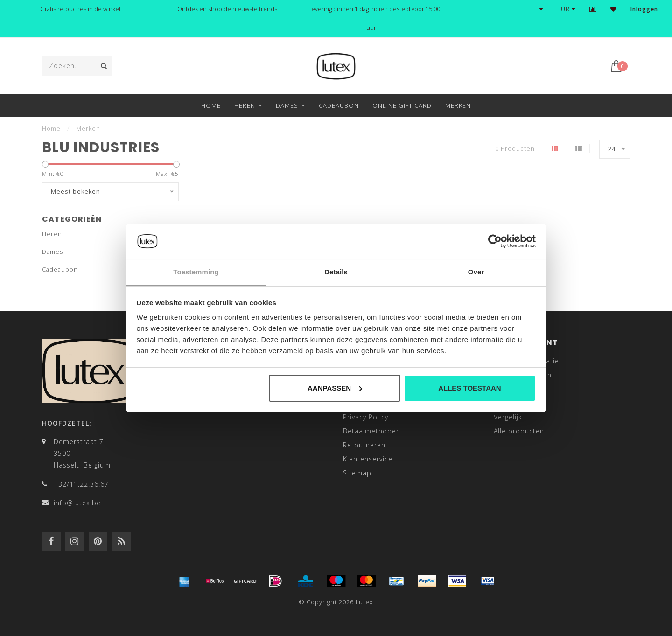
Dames (287, 105)
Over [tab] (476, 272)
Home (211, 105)
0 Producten (515, 149)
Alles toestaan (469, 388)
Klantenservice (368, 459)
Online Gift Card (402, 105)
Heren (245, 105)
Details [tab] (336, 272)
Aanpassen (335, 388)
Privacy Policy (366, 417)
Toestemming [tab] (196, 272)
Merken (458, 105)
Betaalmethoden (372, 431)
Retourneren (364, 445)
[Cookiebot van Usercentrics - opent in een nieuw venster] (495, 241)
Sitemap (357, 473)
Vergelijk (508, 417)
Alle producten (519, 431)
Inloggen (644, 9)
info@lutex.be (77, 503)
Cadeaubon (339, 105)
